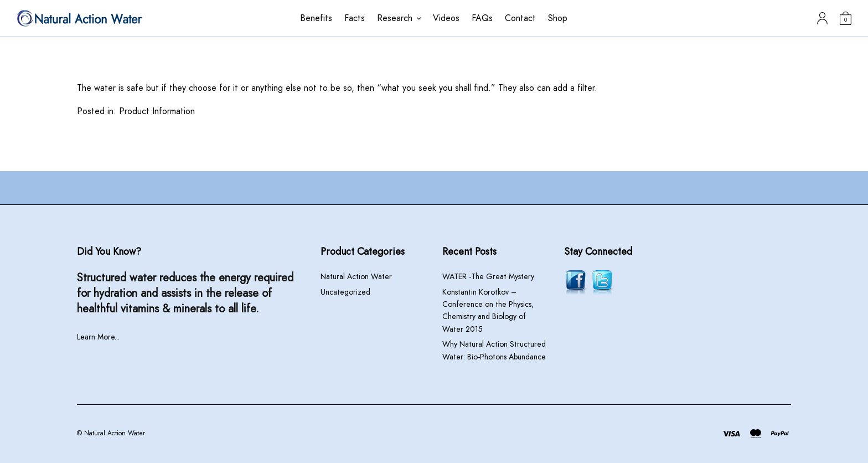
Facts (355, 18)
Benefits (316, 18)
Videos (446, 18)
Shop (558, 18)
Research (395, 18)
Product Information (157, 111)
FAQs (482, 18)
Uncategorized (345, 292)
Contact (520, 18)
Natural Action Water (356, 276)
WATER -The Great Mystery (488, 276)
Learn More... (98, 337)
